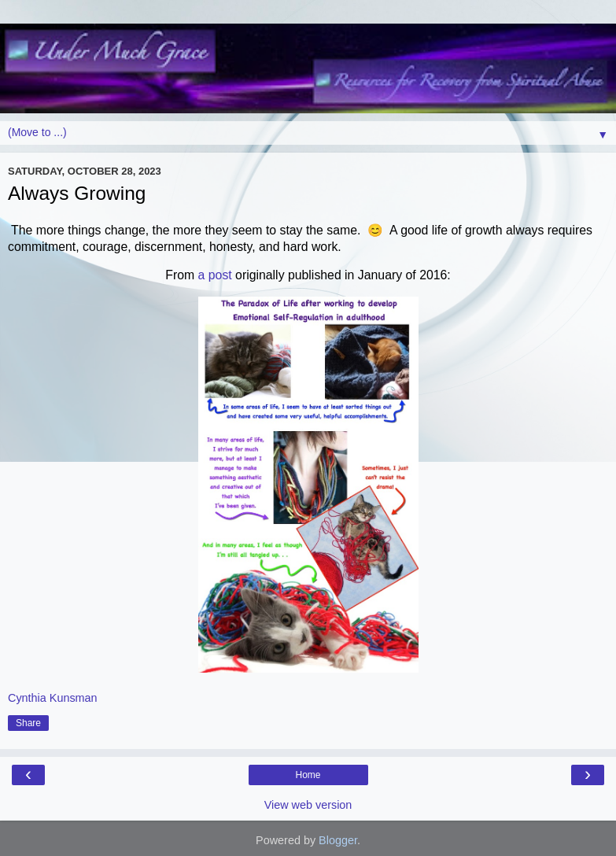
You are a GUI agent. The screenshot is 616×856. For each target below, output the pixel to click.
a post (213, 275)
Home (308, 775)
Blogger (338, 840)
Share (28, 723)
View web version (308, 805)
